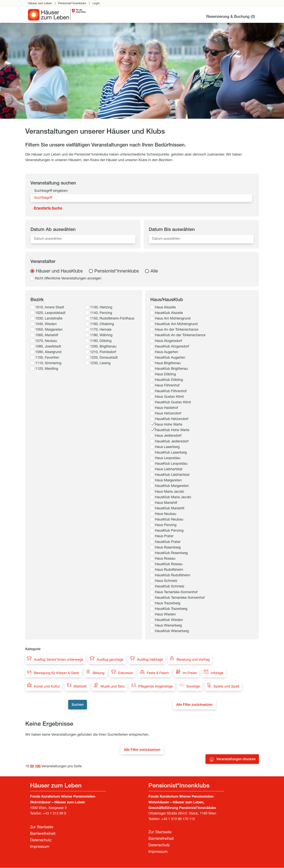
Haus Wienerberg (168, 626)
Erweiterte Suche (48, 208)
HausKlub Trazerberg (171, 609)
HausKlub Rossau (169, 564)
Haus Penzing (166, 525)
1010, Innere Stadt (50, 308)
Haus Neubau (166, 514)
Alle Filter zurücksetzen (196, 705)
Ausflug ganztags (110, 660)
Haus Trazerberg (168, 604)
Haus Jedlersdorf (168, 436)
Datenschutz (41, 841)
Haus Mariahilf (166, 503)
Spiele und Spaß (226, 687)
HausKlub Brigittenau (171, 369)
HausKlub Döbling (169, 380)
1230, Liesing (100, 363)
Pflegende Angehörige (155, 687)
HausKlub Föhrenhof (171, 391)
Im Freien (190, 673)
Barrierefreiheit (43, 834)
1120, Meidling (47, 369)
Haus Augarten (167, 352)
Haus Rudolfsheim (169, 570)
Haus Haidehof (166, 408)
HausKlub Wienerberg (172, 631)
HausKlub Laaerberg (171, 453)
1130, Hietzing (101, 308)
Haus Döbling (165, 375)
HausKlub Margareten (172, 486)
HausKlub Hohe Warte (172, 430)
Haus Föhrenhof (167, 386)
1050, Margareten (49, 330)
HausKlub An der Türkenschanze (180, 335)
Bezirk (37, 300)
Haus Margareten (168, 481)
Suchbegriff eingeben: (51, 191)
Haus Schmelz (166, 581)
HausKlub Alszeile (169, 313)
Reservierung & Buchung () (231, 17)
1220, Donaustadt (104, 358)
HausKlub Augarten (170, 358)
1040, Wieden (46, 324)
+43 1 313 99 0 (54, 814)
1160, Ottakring (102, 324)
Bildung (99, 673)
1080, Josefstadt (48, 347)
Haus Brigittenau (168, 363)
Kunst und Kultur (47, 687)
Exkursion (126, 673)
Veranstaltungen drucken (236, 760)
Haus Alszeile (165, 308)
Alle (154, 272)
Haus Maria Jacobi (169, 492)
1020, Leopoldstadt (50, 313)
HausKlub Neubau (169, 520)
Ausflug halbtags (150, 660)
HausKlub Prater (168, 542)
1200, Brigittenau (103, 347)
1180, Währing (101, 335)
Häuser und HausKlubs (59, 272)
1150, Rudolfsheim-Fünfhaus (112, 319)
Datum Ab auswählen (53, 230)
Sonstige (193, 687)
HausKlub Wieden (169, 620)
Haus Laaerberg (167, 447)
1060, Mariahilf (47, 335)
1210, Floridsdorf (103, 352)
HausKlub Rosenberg (171, 553)
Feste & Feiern (158, 673)
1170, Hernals (101, 330)
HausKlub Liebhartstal (172, 475)
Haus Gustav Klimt (169, 397)
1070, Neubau (46, 341)
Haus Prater (164, 536)
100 (38, 767)
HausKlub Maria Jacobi (173, 497)
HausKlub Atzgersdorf (172, 347)
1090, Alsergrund (48, 352)
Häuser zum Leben (40, 4)
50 (32, 767)
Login (96, 4)
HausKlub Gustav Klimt (173, 403)
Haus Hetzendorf (168, 414)
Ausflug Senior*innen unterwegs (59, 660)
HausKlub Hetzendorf (172, 419)
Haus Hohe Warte (169, 425)
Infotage (217, 673)
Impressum (40, 847)
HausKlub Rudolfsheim (173, 576)
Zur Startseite (42, 828)
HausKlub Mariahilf (170, 509)
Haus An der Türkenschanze (177, 330)
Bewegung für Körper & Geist (56, 673)
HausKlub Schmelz (170, 587)
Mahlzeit (80, 687)
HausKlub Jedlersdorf (172, 442)
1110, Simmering (48, 363)
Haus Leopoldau (168, 458)
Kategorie (33, 649)
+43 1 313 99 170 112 (178, 819)
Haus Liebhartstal (169, 469)
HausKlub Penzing (169, 531)
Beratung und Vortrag (193, 660)
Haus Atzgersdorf (168, 341)
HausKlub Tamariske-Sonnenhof (180, 598)
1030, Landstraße (49, 319)
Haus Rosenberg (168, 548)
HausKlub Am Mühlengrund (176, 324)
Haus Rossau (165, 559)
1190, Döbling (101, 341)
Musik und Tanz (113, 687)
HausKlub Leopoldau (171, 464)
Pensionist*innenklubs (72, 4)
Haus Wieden (165, 615)
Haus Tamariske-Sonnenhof (176, 592)
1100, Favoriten (47, 358)
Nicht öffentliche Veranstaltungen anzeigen (68, 279)
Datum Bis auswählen (172, 230)
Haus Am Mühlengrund (173, 319)
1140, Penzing (101, 313)
